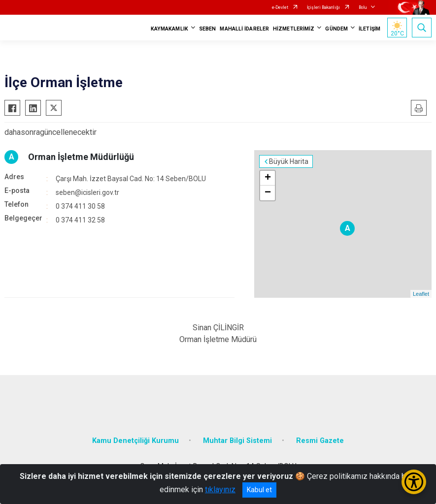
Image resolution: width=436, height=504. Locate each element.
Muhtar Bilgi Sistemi (237, 441)
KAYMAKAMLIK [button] (169, 29)
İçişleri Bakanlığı (323, 7)
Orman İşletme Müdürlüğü (81, 157)
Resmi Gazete (320, 441)
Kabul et (259, 490)
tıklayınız (220, 489)
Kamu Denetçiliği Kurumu (135, 441)
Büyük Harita (289, 161)
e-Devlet (280, 7)
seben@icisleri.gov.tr (87, 192)
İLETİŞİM (369, 29)
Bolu (363, 7)
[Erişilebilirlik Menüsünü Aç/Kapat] (414, 482)
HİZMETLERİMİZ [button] (294, 29)
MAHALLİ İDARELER (244, 29)
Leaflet (421, 294)
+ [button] (268, 178)
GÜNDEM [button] (336, 29)
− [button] (268, 193)
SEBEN (208, 29)
